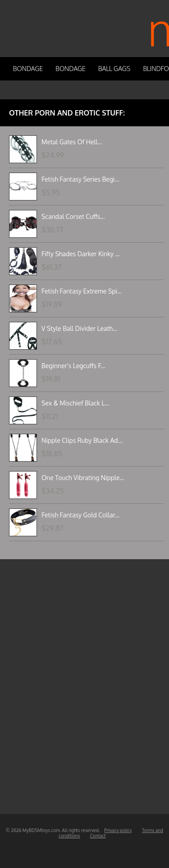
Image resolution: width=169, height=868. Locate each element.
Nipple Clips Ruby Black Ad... (82, 440)
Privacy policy (118, 830)
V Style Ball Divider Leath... (79, 328)
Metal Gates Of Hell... (72, 142)
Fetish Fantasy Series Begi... (80, 179)
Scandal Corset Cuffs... (73, 216)
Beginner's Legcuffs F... (73, 366)
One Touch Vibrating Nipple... (83, 478)
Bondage (28, 69)
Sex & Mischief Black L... (75, 403)
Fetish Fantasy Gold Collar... (80, 515)
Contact (98, 836)
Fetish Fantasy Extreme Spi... (82, 291)
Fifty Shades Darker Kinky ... (81, 254)
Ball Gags (114, 69)
